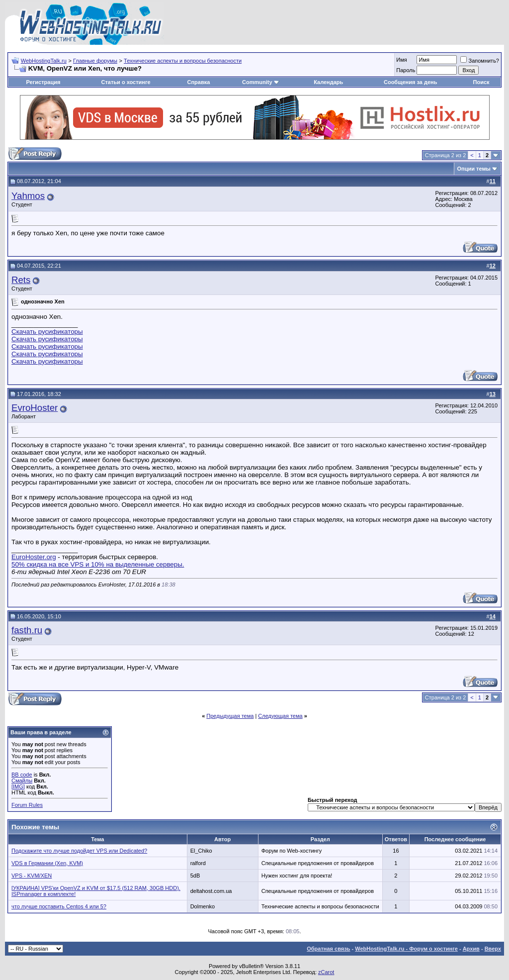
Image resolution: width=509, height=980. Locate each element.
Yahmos (28, 196)
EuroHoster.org (34, 557)
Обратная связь (328, 949)
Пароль (406, 70)
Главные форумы (95, 61)
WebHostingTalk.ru (44, 61)
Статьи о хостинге (126, 82)
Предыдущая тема (230, 716)
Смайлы (22, 781)
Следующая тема (280, 716)
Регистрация (43, 82)
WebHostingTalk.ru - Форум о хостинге (406, 949)
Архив (471, 949)
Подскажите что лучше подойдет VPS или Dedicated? (79, 851)
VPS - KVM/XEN (32, 876)
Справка (198, 82)
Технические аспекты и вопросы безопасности (183, 61)
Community (261, 82)
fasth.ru (27, 630)
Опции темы (474, 169)
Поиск (481, 82)
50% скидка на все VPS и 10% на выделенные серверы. (98, 564)
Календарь (328, 82)
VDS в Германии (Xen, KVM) (47, 863)
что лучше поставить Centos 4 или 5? (59, 906)
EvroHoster (35, 408)
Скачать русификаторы (47, 332)
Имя (401, 60)
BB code (22, 775)
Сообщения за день (410, 82)
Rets (21, 280)
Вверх (493, 949)
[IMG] (18, 786)
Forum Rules (27, 805)
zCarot (326, 972)
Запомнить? (480, 61)
